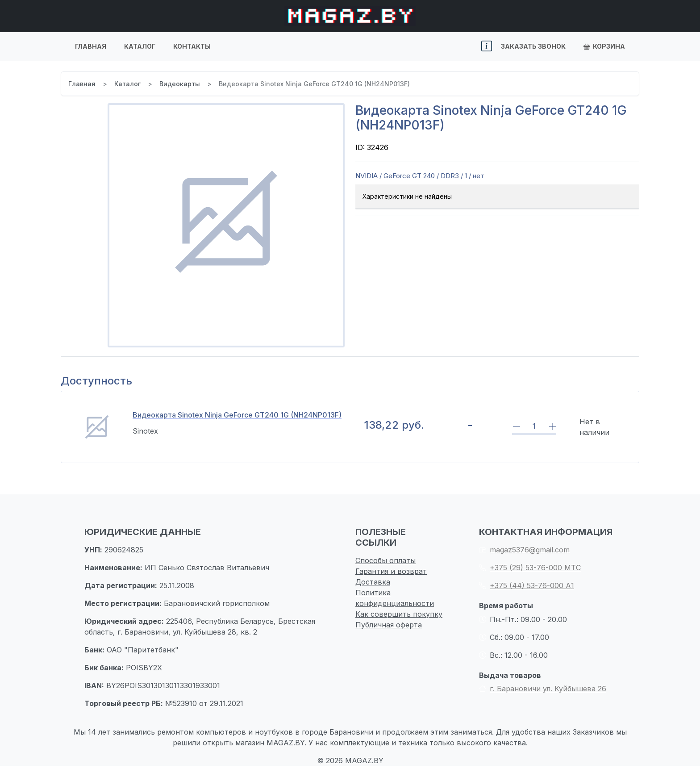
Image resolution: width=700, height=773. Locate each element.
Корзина (604, 46)
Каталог (140, 46)
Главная (91, 46)
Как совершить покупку (399, 614)
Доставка (373, 582)
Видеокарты (180, 84)
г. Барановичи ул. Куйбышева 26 (543, 689)
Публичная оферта (389, 625)
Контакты (192, 46)
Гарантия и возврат (391, 571)
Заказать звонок (533, 46)
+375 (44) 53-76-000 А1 (527, 585)
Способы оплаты (385, 560)
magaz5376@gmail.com (524, 550)
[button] (487, 46)
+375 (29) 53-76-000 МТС (530, 568)
